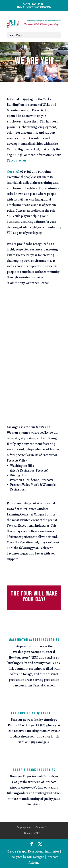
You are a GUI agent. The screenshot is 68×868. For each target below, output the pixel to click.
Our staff (13, 172)
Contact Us (41, 827)
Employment (24, 827)
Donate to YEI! (32, 833)
